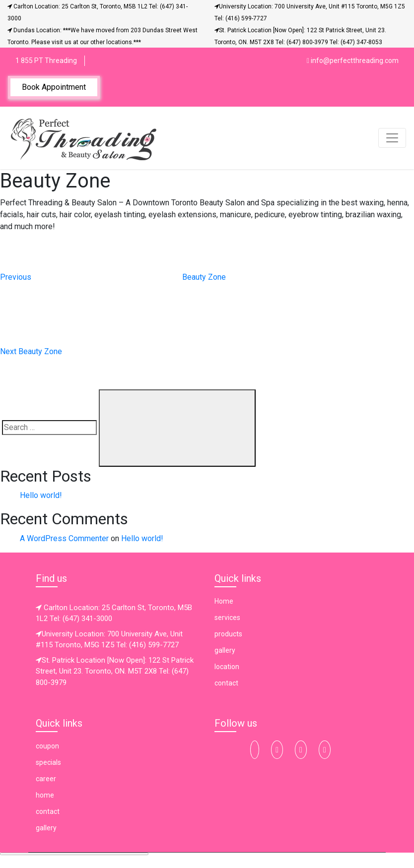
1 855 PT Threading (46, 61)
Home (224, 601)
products (228, 634)
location (227, 667)
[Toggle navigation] (392, 138)
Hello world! (41, 495)
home (45, 795)
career (46, 779)
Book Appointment (54, 87)
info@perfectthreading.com (353, 61)
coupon (47, 746)
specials (48, 762)
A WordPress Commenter (64, 538)
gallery (225, 650)
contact (226, 683)
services (227, 618)
